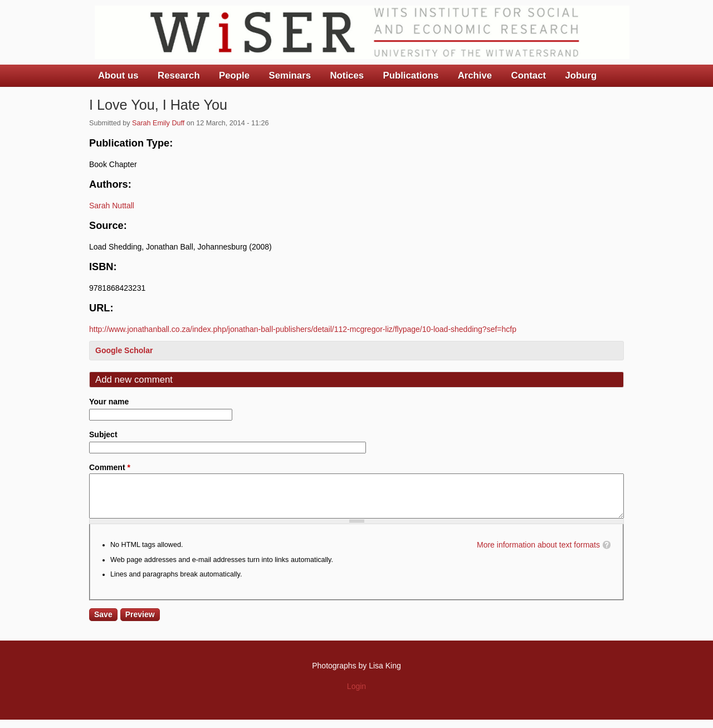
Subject (103, 434)
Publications (411, 75)
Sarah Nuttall (112, 206)
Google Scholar (124, 350)
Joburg (581, 75)
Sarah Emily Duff (158, 123)
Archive (475, 75)
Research (179, 75)
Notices (347, 75)
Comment (110, 467)
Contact (529, 75)
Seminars (290, 75)
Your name (109, 402)
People (234, 75)
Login (356, 695)
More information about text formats (538, 553)
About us (118, 75)
